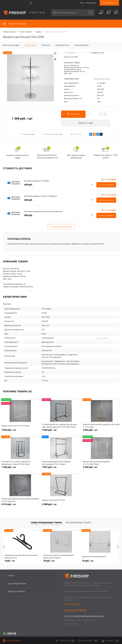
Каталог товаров (15, 24)
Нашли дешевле (27, 134)
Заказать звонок (109, 3)
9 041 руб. (61, 469)
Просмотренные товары (78, 523)
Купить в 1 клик (86, 123)
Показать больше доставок (61, 227)
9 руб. (10, 561)
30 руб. (49, 561)
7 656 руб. (20, 469)
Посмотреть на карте (72, 604)
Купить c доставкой (106, 185)
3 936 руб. (20, 431)
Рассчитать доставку (53, 134)
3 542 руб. (61, 431)
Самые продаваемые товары (46, 523)
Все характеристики (102, 79)
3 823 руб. (102, 431)
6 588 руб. (61, 506)
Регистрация (91, 3)
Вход (82, 3)
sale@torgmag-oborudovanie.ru (89, 616)
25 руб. (88, 561)
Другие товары (102, 338)
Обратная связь (12, 641)
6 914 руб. (20, 506)
